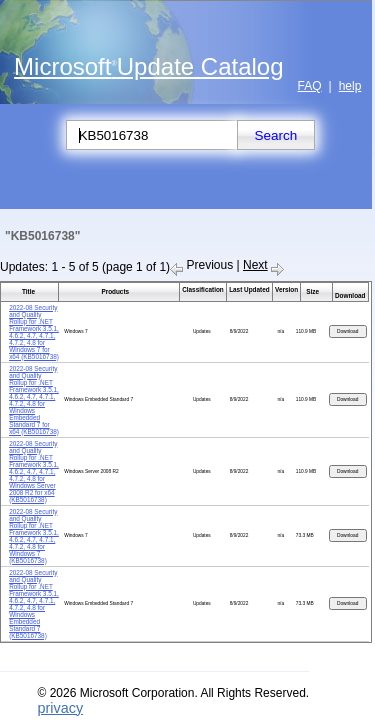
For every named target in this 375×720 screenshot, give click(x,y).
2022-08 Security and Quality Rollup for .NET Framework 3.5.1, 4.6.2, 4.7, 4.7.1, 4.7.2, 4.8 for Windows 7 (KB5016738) (34, 536)
